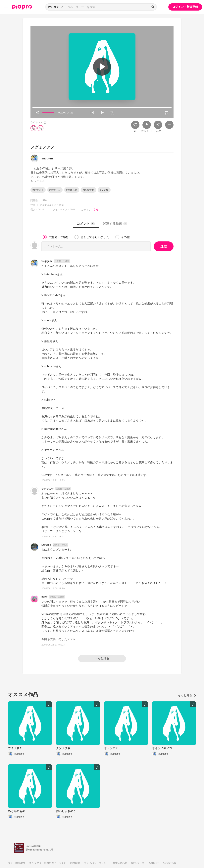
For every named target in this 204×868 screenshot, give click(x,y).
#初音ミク (38, 190)
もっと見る (102, 658)
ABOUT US (169, 863)
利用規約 (75, 863)
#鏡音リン (55, 190)
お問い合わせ (120, 863)
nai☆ (45, 597)
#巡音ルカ (72, 190)
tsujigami (47, 261)
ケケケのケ (48, 489)
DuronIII (46, 545)
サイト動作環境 (17, 863)
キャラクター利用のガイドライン (48, 863)
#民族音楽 (88, 190)
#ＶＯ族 (104, 190)
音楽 (96, 210)
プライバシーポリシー (96, 863)
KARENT (154, 863)
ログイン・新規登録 (185, 7)
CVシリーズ (138, 863)
